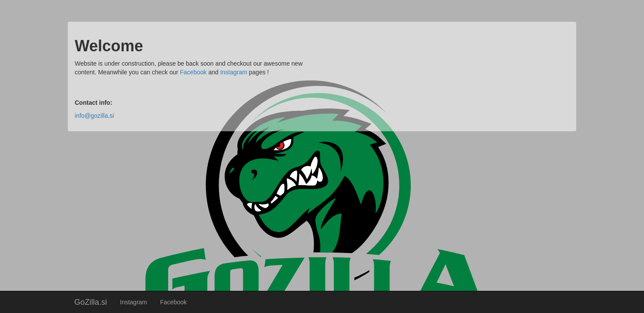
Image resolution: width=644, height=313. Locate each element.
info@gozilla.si (94, 116)
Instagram (133, 302)
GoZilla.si (91, 302)
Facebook (173, 302)
